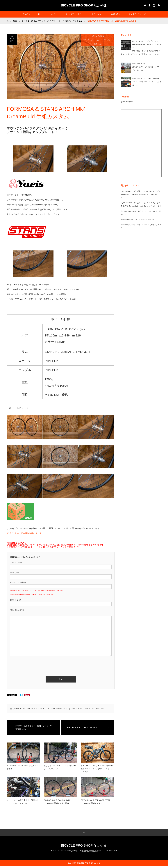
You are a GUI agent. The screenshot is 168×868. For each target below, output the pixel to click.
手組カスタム (90, 709)
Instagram (154, 5)
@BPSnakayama (127, 102)
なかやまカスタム (98, 36)
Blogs (41, 14)
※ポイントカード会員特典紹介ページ (24, 533)
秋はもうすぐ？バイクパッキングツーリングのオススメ (60, 767)
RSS (159, 5)
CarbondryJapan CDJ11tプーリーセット (135, 211)
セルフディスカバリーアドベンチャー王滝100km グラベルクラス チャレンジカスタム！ (97, 769)
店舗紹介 (26, 14)
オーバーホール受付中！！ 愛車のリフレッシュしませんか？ (23, 802)
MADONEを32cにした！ (130, 220)
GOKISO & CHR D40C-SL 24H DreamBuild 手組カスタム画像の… (58, 802)
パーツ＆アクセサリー (74, 14)
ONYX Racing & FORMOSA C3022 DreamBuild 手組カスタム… (95, 802)
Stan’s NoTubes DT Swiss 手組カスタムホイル (23, 767)
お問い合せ (116, 14)
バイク (54, 14)
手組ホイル (98, 44)
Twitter (144, 5)
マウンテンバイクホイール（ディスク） (98, 40)
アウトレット (97, 14)
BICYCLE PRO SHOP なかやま (84, 5)
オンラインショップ (137, 14)
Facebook (149, 5)
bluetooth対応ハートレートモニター (134, 225)
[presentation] (30, 663)
